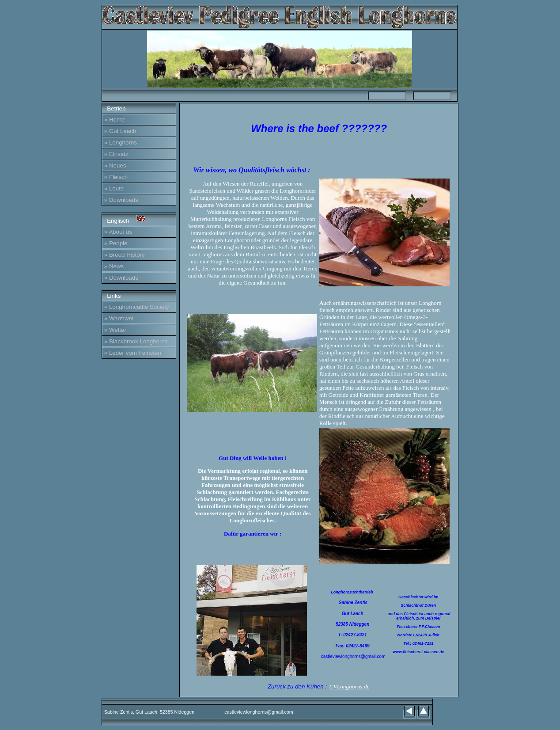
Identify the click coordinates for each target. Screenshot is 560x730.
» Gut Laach (120, 131)
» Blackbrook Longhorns (136, 341)
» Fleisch (116, 177)
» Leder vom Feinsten (133, 353)
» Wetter (115, 330)
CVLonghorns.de (350, 686)
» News (114, 266)
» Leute (114, 188)
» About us (118, 232)
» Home (115, 120)
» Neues (115, 165)
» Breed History (125, 255)
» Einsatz (116, 154)
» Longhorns (121, 143)
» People (116, 243)
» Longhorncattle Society (137, 307)
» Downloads (121, 200)
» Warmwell (119, 318)
